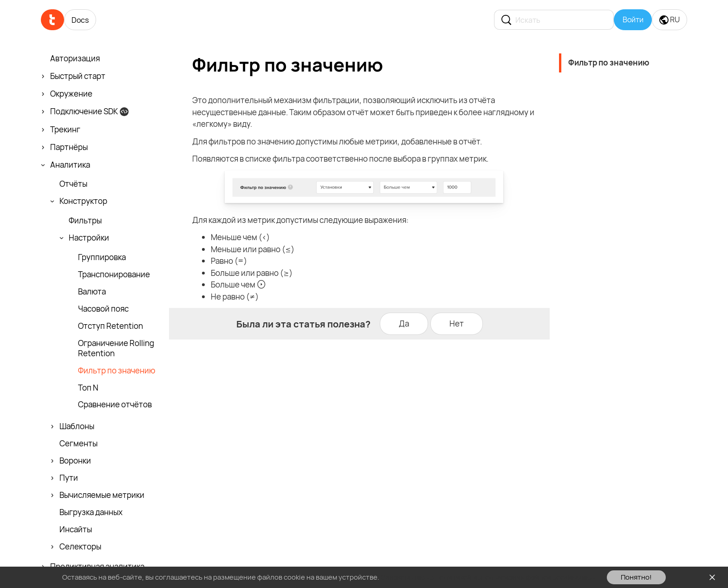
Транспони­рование (114, 274)
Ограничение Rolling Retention (116, 348)
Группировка (102, 257)
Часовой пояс (103, 309)
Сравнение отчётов (115, 405)
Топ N (88, 388)
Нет (457, 323)
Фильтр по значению (117, 371)
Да (404, 323)
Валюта (92, 292)
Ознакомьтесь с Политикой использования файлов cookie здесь (488, 577)
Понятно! (636, 577)
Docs (80, 20)
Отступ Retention (110, 326)
